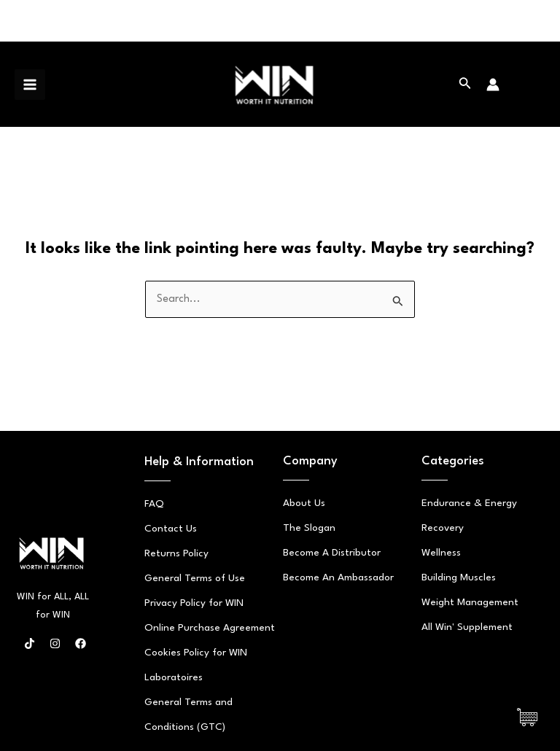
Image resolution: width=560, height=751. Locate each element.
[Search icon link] (465, 84)
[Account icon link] (493, 85)
